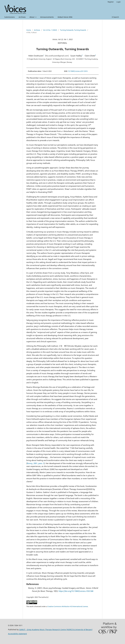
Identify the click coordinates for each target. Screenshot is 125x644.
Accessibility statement (17, 634)
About (32, 17)
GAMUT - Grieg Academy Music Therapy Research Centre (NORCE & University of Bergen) (56, 630)
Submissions (10, 17)
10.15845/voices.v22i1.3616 (78, 71)
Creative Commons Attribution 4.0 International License (68, 606)
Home (29, 30)
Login (119, 2)
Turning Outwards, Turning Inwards (73, 30)
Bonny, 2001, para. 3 (36, 463)
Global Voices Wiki (65, 17)
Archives (22, 17)
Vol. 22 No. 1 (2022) (50, 30)
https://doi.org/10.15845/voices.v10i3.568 (76, 591)
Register (111, 2)
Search (115, 17)
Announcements (47, 17)
